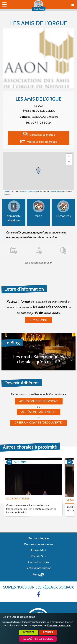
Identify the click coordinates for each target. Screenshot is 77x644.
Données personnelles (59, 626)
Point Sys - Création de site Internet (38, 575)
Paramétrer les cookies (38, 639)
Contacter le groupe (42, 135)
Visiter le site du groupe (42, 142)
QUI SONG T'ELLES (18, 498)
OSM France (56, 191)
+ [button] (69, 157)
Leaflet (7, 191)
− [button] (69, 162)
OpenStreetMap (29, 191)
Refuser (48, 632)
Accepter (28, 632)
